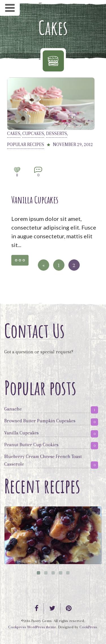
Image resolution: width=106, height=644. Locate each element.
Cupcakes (33, 133)
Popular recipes (26, 144)
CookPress (88, 627)
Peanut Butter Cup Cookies (31, 445)
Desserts (57, 133)
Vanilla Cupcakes (35, 200)
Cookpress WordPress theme (32, 627)
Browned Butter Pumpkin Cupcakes (40, 421)
